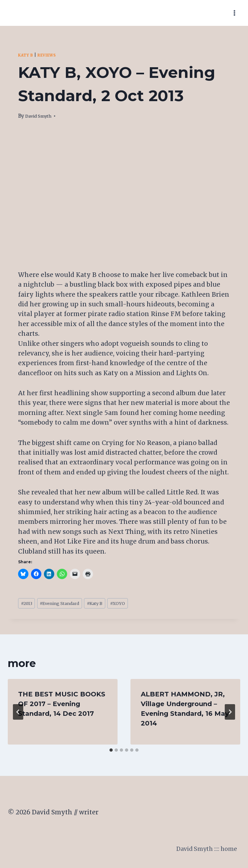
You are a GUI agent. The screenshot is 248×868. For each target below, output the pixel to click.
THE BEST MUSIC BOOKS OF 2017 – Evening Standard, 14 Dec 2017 (62, 706)
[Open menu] (234, 13)
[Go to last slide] (18, 714)
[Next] (230, 714)
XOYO (138, 604)
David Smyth (41, 116)
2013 (28, 604)
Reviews (52, 55)
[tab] (111, 752)
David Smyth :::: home (203, 852)
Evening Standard (68, 604)
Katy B (27, 55)
